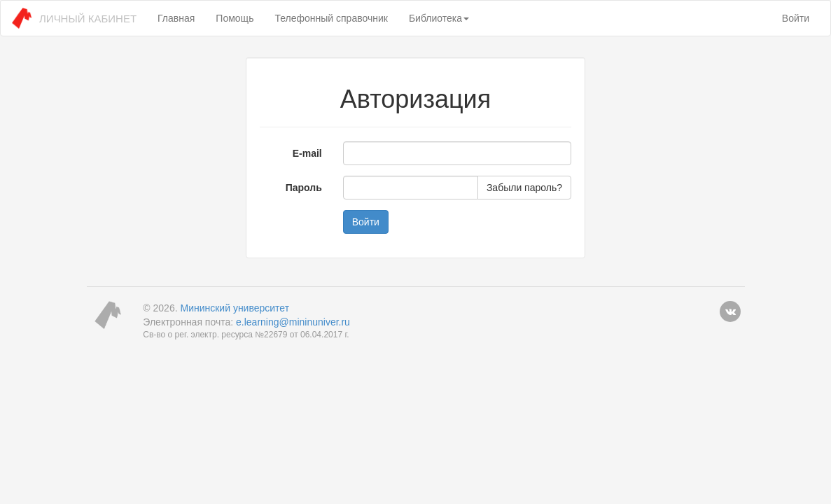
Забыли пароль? (524, 188)
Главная (176, 18)
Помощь (235, 18)
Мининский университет (235, 308)
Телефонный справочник (331, 18)
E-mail (307, 153)
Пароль (304, 188)
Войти (796, 18)
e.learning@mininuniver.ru (293, 322)
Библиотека (439, 18)
